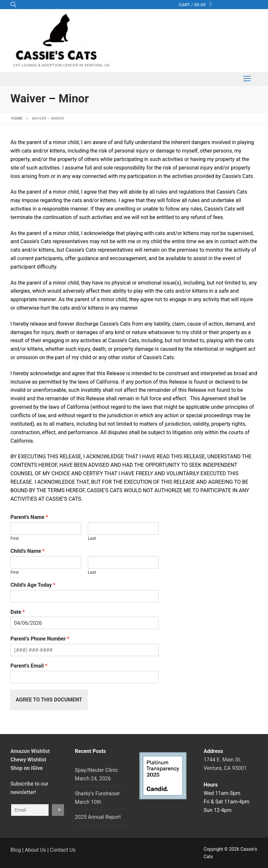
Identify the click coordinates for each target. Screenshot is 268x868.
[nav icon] (247, 79)
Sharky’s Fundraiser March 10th (97, 798)
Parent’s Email (29, 666)
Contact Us (63, 850)
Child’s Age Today (33, 585)
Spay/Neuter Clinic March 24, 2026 (96, 774)
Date (18, 612)
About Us (35, 850)
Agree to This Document (49, 700)
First (15, 538)
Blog (16, 850)
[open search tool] (13, 5)
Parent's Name (29, 517)
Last (92, 538)
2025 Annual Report (98, 817)
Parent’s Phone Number (40, 639)
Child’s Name (27, 551)
